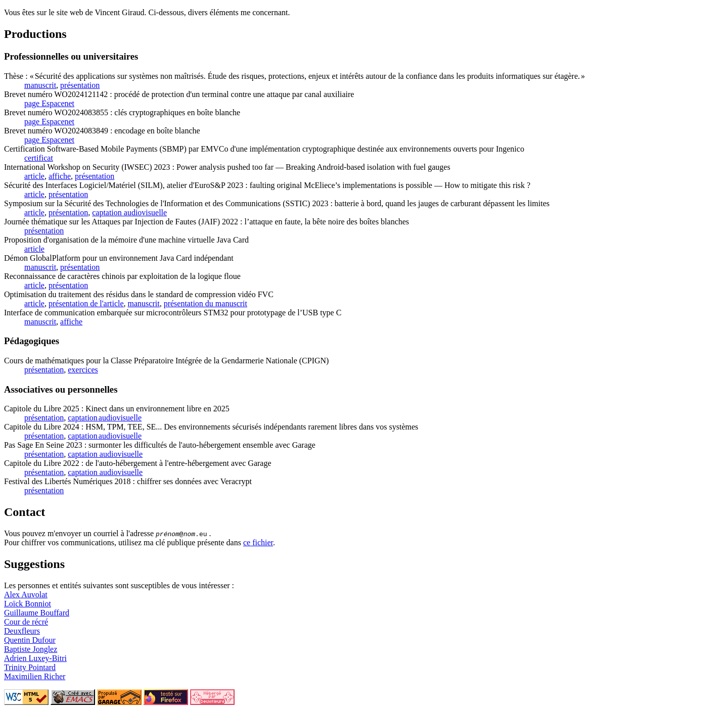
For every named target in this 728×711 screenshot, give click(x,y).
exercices (83, 370)
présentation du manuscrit (206, 303)
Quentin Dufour (30, 640)
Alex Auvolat (26, 595)
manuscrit (40, 85)
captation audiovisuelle (129, 212)
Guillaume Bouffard (37, 613)
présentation (80, 85)
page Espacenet (49, 103)
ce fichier (258, 542)
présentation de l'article (86, 303)
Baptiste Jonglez (31, 649)
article (34, 176)
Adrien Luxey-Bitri (35, 658)
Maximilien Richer (35, 676)
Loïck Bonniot (28, 604)
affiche (60, 176)
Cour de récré (26, 622)
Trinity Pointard (30, 667)
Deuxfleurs (22, 631)
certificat (39, 158)
